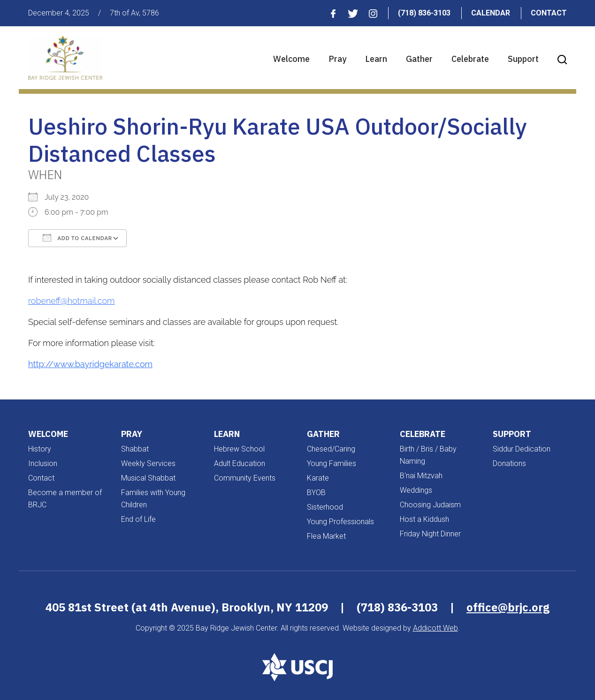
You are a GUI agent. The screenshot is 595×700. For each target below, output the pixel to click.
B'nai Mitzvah (421, 476)
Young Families (332, 463)
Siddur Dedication (522, 449)
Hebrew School (239, 449)
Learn (376, 59)
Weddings (416, 490)
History (40, 449)
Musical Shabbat (148, 478)
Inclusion (43, 463)
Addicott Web (435, 628)
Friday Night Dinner (430, 534)
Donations (509, 463)
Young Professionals (340, 522)
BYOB (316, 493)
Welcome (291, 59)
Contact (549, 13)
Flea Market (326, 536)
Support (523, 59)
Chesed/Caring (331, 449)
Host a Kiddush (424, 519)
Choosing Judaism (430, 505)
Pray (337, 59)
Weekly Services (148, 463)
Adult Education (240, 463)
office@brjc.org (508, 607)
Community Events (245, 478)
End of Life (138, 519)
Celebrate (470, 59)
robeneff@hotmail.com (72, 301)
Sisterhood (325, 507)
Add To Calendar (77, 238)
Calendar (491, 13)
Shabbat (135, 449)
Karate (318, 478)
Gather (419, 59)
